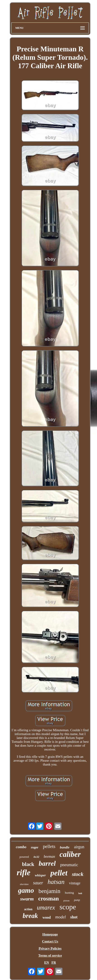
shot (74, 917)
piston (66, 900)
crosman (48, 899)
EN (46, 963)
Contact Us (50, 941)
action (28, 909)
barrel (47, 863)
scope (68, 907)
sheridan (24, 884)
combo (21, 847)
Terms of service (50, 955)
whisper (40, 875)
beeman (50, 857)
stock (78, 874)
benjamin (49, 891)
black (28, 864)
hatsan (56, 882)
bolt (80, 893)
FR (54, 963)
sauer (38, 883)
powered (24, 857)
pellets (49, 846)
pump (77, 900)
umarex (46, 908)
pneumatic (69, 865)
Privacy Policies (50, 948)
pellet (59, 873)
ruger (34, 847)
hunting (69, 893)
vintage (75, 883)
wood (47, 917)
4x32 (36, 857)
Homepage (50, 934)
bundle (65, 847)
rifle (24, 873)
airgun (79, 847)
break (30, 916)
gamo (26, 890)
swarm (27, 899)
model (60, 917)
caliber (70, 854)
